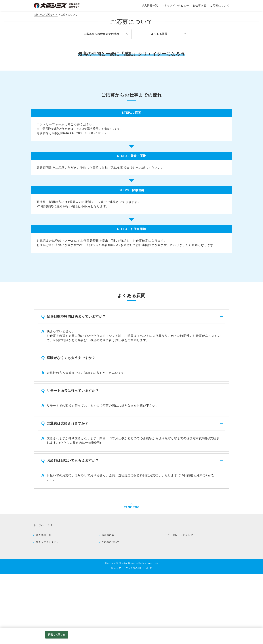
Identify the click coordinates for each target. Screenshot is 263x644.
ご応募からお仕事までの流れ (101, 103)
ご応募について (111, 612)
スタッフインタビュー (49, 612)
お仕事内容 (109, 605)
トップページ (41, 595)
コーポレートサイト (180, 605)
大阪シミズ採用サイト (46, 15)
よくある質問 (159, 103)
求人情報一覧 (44, 605)
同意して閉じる (57, 635)
